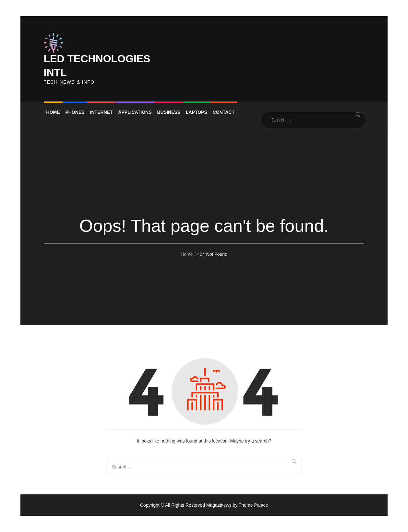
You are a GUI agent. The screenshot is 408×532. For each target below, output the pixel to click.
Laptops (197, 112)
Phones (75, 112)
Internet (101, 112)
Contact (224, 112)
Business (169, 112)
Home (53, 112)
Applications (135, 112)
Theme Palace (253, 505)
